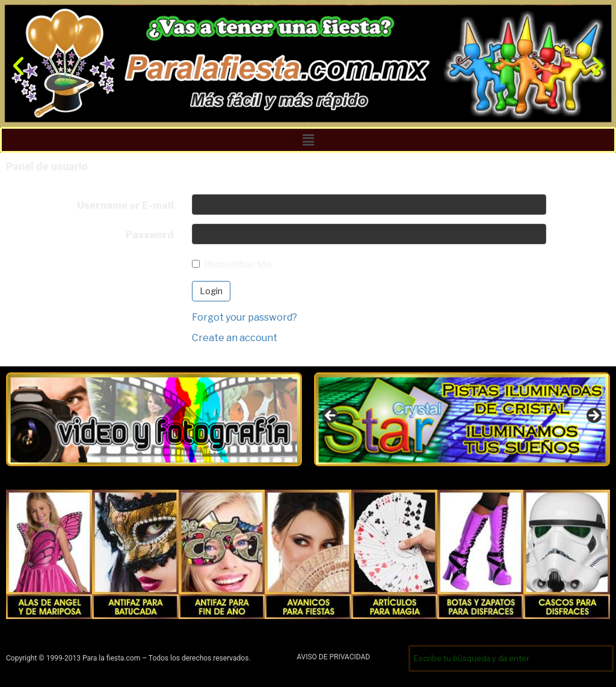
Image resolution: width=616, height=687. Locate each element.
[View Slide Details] (462, 419)
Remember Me (232, 264)
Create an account (235, 338)
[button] (18, 65)
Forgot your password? (245, 317)
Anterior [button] (331, 416)
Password (150, 235)
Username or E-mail (125, 205)
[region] (462, 419)
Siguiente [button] (593, 416)
